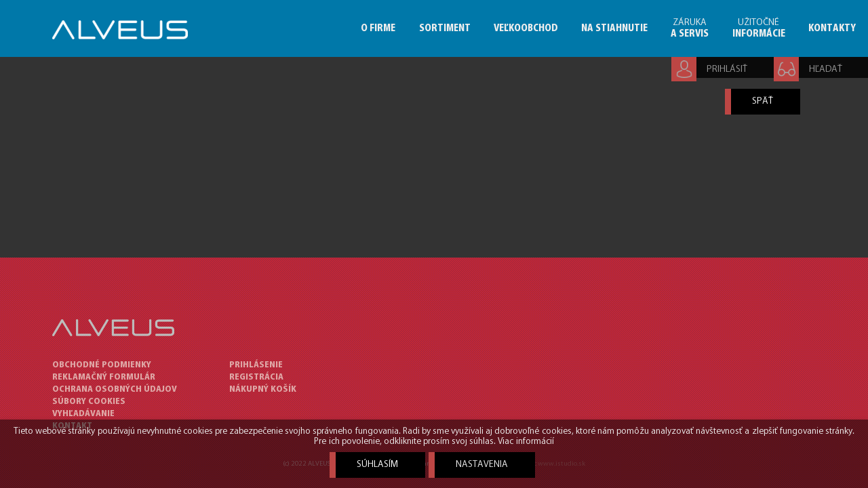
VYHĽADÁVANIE (83, 414)
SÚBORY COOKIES (89, 402)
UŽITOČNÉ (759, 28)
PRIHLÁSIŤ (727, 69)
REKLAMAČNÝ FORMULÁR (104, 377)
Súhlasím (377, 465)
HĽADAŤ (826, 69)
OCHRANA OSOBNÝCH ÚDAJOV (115, 389)
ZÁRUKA (690, 28)
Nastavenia (482, 465)
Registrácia (256, 377)
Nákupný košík (263, 389)
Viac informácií (526, 442)
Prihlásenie (256, 365)
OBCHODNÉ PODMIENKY (102, 365)
